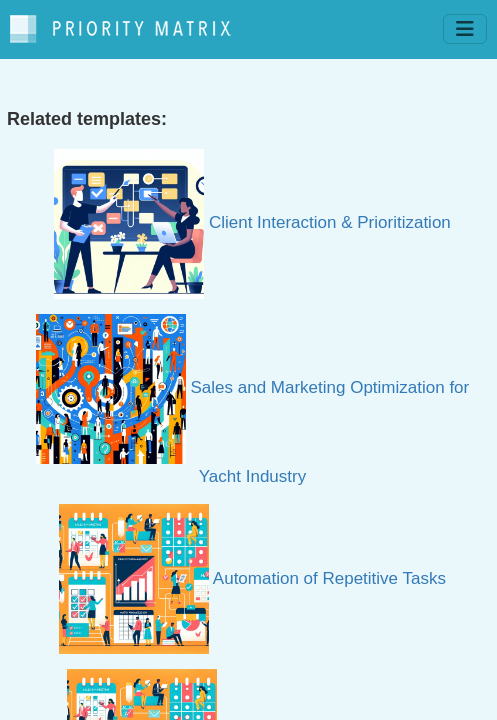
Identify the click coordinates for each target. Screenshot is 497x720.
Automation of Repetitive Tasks (252, 578)
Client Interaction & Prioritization (252, 222)
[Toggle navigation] (465, 29)
